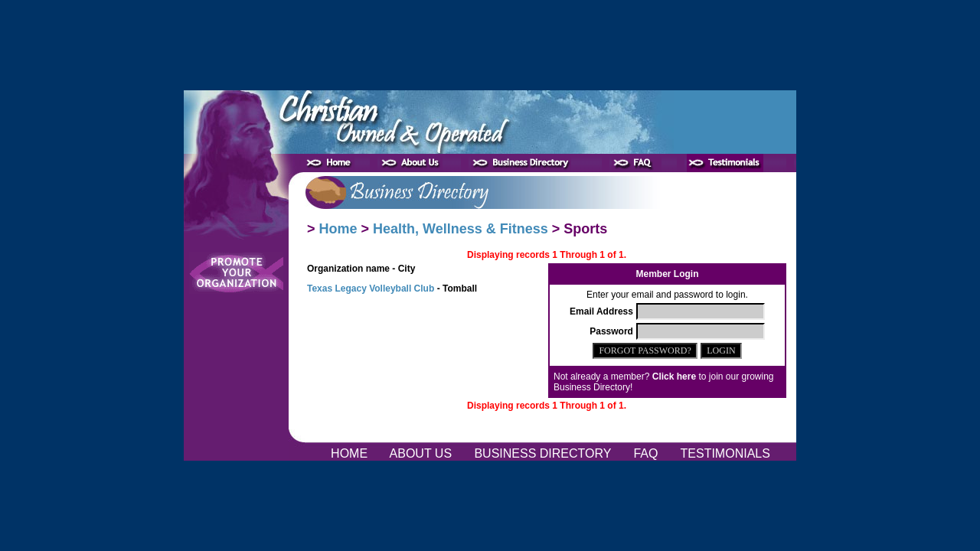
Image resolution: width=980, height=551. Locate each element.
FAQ (647, 453)
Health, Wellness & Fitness (461, 229)
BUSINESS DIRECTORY (544, 453)
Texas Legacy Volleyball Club (371, 289)
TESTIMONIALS (725, 453)
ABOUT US (423, 453)
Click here (674, 377)
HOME (351, 453)
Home (338, 229)
